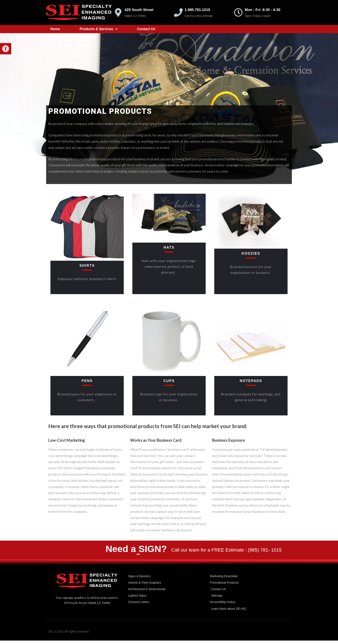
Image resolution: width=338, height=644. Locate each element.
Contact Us (146, 29)
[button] (6, 49)
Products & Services (99, 29)
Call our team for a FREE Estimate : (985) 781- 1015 (226, 550)
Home (55, 29)
